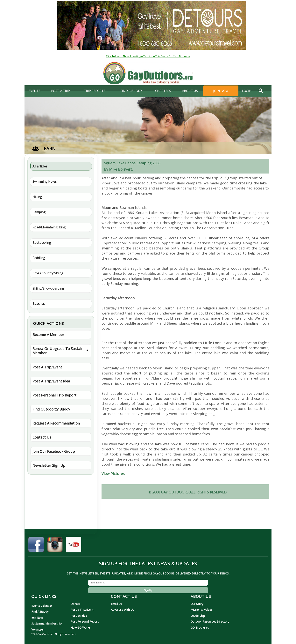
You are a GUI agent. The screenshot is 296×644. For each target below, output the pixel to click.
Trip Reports (95, 91)
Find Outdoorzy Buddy (51, 409)
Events (35, 91)
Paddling (39, 258)
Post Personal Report (85, 621)
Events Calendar (42, 606)
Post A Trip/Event (47, 367)
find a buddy (131, 91)
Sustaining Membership (46, 623)
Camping (39, 212)
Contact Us (42, 437)
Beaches (39, 304)
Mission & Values (201, 610)
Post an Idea (79, 616)
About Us (190, 91)
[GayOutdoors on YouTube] (74, 546)
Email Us (116, 604)
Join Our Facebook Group (54, 451)
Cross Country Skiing (48, 273)
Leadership (198, 616)
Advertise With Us (122, 610)
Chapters (163, 91)
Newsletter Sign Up (49, 465)
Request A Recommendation (56, 423)
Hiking (37, 197)
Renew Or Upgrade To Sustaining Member (60, 351)
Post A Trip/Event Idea (51, 381)
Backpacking (42, 243)
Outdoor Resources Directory (210, 621)
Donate (75, 604)
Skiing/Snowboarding (48, 288)
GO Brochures (200, 627)
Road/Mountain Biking (49, 227)
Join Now (221, 91)
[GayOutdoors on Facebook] (36, 546)
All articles (40, 166)
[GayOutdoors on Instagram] (55, 546)
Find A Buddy (40, 611)
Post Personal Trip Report (54, 395)
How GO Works (81, 627)
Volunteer (38, 629)
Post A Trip (60, 91)
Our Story (197, 604)
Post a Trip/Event (82, 610)
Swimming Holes (45, 181)
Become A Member (48, 335)
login (247, 91)
